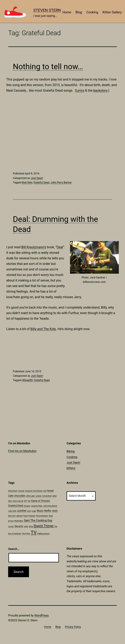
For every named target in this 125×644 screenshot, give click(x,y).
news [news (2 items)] (55, 511)
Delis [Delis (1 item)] (10, 501)
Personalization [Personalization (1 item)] (42, 516)
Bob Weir (27, 182)
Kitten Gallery (112, 12)
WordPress (42, 615)
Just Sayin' (37, 178)
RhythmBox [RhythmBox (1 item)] (19, 521)
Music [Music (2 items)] (40, 511)
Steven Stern (47, 10)
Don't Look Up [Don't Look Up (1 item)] (18, 501)
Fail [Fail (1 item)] (29, 501)
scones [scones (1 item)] (11, 526)
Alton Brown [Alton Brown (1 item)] (13, 491)
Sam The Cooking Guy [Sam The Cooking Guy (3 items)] (38, 520)
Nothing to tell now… (48, 67)
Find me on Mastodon (22, 451)
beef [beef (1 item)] (45, 491)
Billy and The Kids (43, 329)
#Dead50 (27, 380)
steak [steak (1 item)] (26, 526)
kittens (71, 468)
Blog (79, 12)
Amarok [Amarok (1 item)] (21, 491)
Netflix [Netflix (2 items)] (48, 511)
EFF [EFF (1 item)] (26, 501)
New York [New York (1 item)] (12, 516)
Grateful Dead (41, 182)
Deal (60, 247)
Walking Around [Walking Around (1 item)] (43, 534)
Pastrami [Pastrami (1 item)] (32, 516)
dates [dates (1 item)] (55, 496)
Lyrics (80, 90)
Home (67, 12)
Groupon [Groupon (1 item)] (27, 506)
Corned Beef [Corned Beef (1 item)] (47, 496)
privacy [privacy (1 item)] (11, 521)
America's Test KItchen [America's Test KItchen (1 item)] (34, 491)
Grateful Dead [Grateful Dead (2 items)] (16, 506)
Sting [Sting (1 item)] (31, 526)
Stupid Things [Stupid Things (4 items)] (44, 526)
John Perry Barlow (61, 182)
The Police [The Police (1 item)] (26, 534)
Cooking (92, 12)
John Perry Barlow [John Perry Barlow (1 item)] (50, 506)
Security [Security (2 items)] (19, 526)
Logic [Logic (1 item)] (34, 511)
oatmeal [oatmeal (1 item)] (19, 516)
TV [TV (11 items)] (34, 533)
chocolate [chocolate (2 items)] (20, 496)
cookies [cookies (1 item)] (38, 496)
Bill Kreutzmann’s (34, 247)
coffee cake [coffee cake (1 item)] (30, 496)
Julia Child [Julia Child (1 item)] (12, 511)
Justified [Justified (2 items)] (22, 511)
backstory (100, 90)
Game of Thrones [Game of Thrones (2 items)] (40, 501)
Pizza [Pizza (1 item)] (51, 516)
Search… (14, 549)
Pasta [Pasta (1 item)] (25, 516)
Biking (71, 451)
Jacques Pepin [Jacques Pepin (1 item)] (37, 506)
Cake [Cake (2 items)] (11, 496)
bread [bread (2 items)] (50, 491)
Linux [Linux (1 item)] (29, 511)
